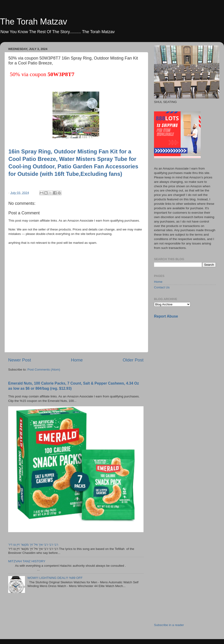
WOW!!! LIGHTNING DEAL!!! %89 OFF (55, 578)
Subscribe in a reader (169, 625)
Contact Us (162, 287)
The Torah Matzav (33, 22)
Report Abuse (166, 316)
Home (77, 360)
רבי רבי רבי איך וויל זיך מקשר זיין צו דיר (33, 545)
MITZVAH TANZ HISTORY (27, 561)
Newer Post (20, 360)
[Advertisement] (170, 396)
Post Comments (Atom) (44, 370)
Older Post (133, 360)
